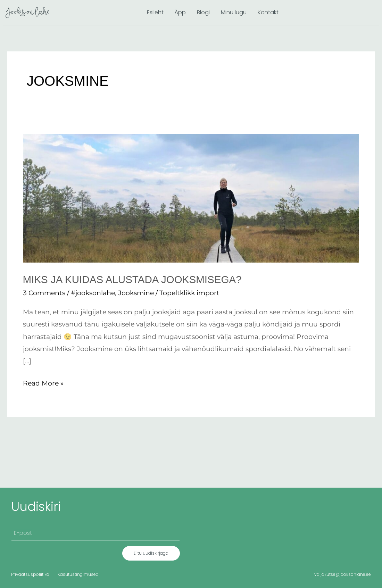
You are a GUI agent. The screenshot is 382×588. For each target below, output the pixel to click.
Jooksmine (136, 293)
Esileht (155, 12)
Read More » (43, 382)
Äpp (180, 12)
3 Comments (44, 293)
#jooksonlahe (93, 293)
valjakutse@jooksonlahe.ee (343, 574)
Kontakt (268, 12)
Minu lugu (234, 12)
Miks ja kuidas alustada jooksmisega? (134, 279)
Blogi (203, 12)
